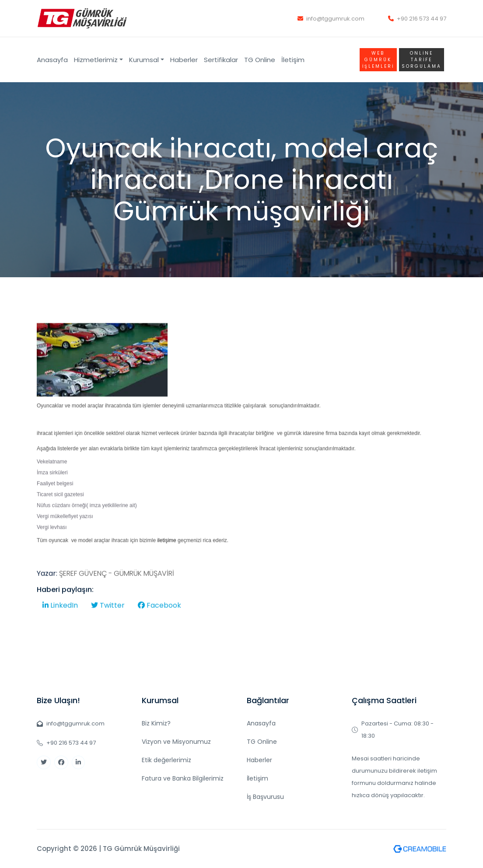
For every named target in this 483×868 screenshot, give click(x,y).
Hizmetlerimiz (96, 60)
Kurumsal (144, 60)
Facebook (159, 624)
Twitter (108, 624)
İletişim (293, 60)
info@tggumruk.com (331, 19)
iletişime (166, 559)
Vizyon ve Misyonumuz (176, 742)
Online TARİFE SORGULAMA (422, 60)
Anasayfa (52, 60)
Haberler (184, 60)
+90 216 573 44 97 (417, 19)
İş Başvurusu (265, 797)
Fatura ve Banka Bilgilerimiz (183, 778)
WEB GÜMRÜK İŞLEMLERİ (378, 60)
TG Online (260, 60)
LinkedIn (60, 624)
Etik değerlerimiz (166, 760)
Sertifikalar (221, 60)
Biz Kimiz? (156, 723)
